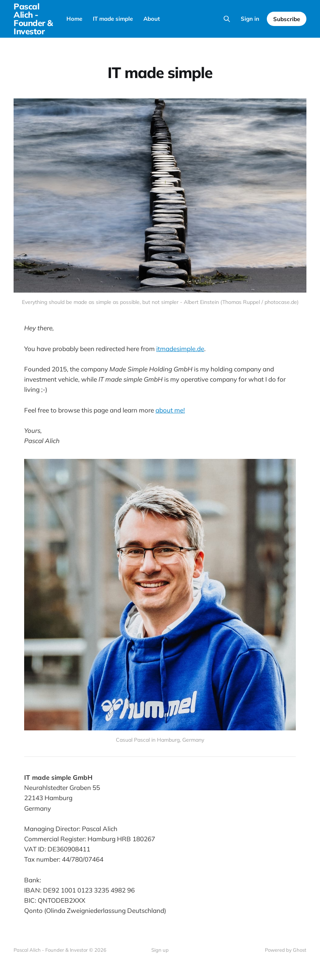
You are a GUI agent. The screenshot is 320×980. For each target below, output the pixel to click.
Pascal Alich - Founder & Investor (33, 19)
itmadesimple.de (180, 349)
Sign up (160, 950)
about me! (170, 410)
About (152, 19)
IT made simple (113, 19)
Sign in (250, 19)
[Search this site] (227, 19)
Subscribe (287, 19)
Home (74, 19)
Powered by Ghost (286, 950)
